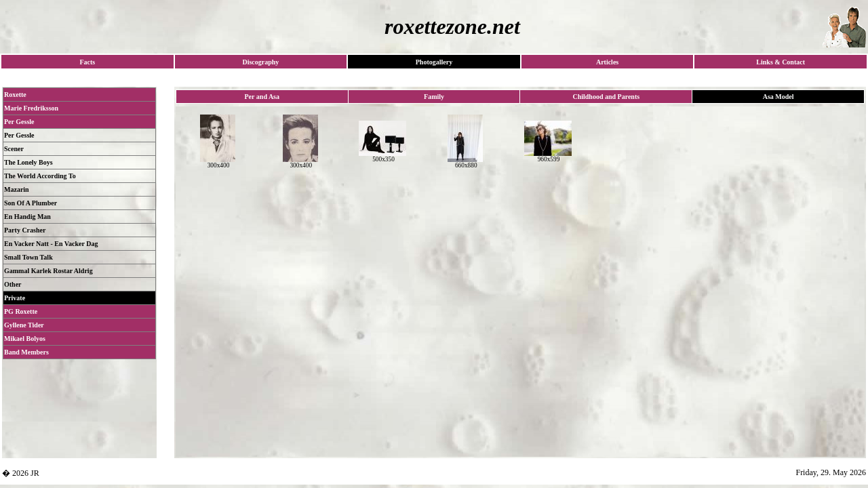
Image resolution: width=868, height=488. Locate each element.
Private (15, 298)
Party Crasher (25, 230)
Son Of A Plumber (31, 203)
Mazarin (17, 189)
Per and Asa (262, 97)
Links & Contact (781, 62)
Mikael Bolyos (25, 339)
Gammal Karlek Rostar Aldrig (48, 271)
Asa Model (778, 97)
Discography (260, 62)
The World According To (40, 176)
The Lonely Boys (28, 162)
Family (434, 97)
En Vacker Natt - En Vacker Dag (51, 244)
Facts (87, 62)
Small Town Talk (28, 257)
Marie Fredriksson (31, 108)
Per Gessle (19, 122)
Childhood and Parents (606, 97)
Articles (607, 62)
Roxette (15, 95)
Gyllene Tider (24, 325)
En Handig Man (27, 217)
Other (13, 284)
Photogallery (434, 62)
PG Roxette (21, 311)
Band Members (26, 352)
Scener (14, 149)
